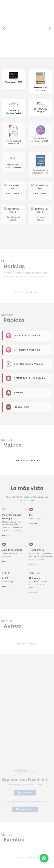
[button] (4, 29)
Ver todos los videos (27, 461)
